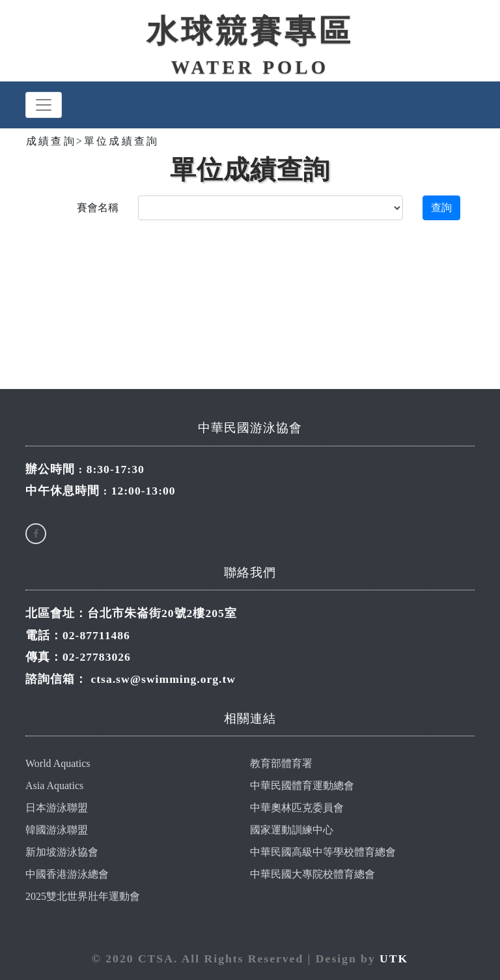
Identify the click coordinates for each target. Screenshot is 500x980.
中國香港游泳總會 (67, 874)
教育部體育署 (281, 763)
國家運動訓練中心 (292, 830)
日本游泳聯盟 (57, 808)
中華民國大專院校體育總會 (312, 874)
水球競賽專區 (250, 31)
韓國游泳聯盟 (57, 830)
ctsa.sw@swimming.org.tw (163, 679)
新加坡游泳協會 (62, 852)
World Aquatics (58, 763)
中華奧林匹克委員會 (297, 808)
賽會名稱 (98, 208)
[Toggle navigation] (44, 105)
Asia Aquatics (54, 785)
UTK (394, 958)
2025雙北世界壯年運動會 (83, 896)
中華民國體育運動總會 (302, 785)
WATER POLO (250, 67)
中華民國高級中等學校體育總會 (323, 852)
